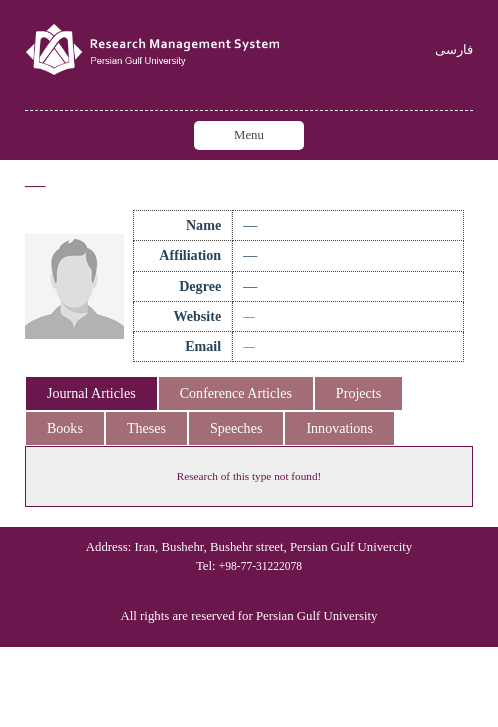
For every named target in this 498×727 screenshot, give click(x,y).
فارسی (454, 50)
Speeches (236, 428)
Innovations (339, 428)
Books (65, 428)
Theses (146, 428)
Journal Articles (91, 393)
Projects (358, 393)
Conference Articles (236, 393)
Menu (249, 135)
